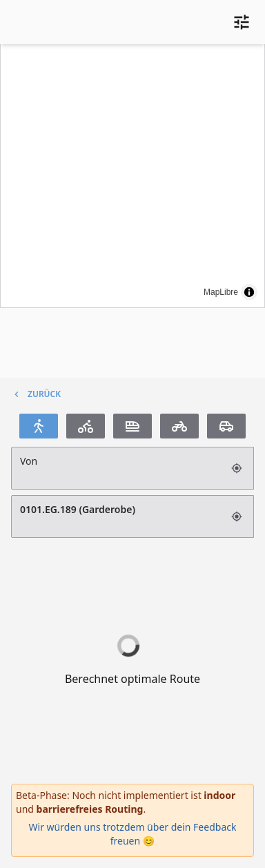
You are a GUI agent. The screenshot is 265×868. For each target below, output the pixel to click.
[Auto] (226, 426)
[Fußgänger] (39, 426)
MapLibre (221, 292)
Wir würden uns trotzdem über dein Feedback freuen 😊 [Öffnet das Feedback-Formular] (133, 834)
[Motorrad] (179, 426)
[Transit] (132, 426)
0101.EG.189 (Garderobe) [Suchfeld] (117, 517)
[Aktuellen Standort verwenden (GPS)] (238, 468)
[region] (132, 175)
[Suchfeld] (117, 468)
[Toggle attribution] (249, 292)
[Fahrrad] (86, 426)
